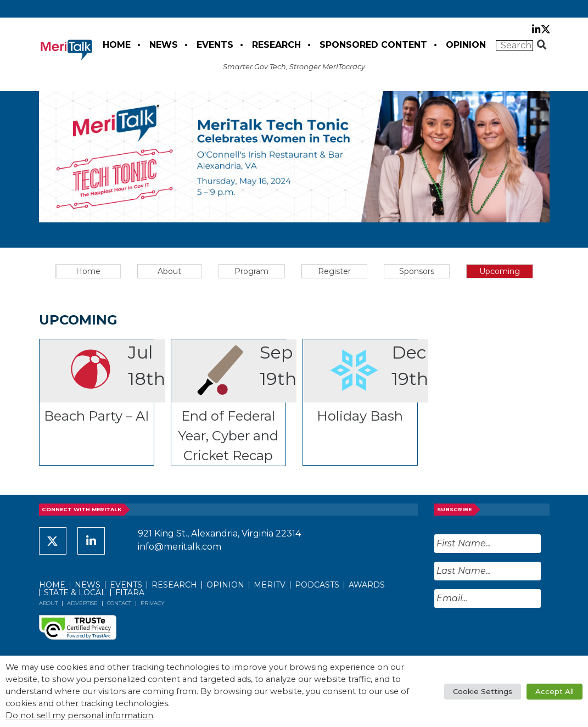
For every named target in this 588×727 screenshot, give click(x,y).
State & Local (75, 592)
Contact (119, 603)
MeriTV (270, 585)
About (169, 271)
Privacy (153, 603)
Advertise (82, 603)
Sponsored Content (373, 45)
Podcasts (317, 585)
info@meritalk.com (180, 547)
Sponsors (417, 271)
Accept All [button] (555, 691)
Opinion (466, 45)
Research (276, 45)
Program (251, 271)
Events (215, 45)
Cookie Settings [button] (483, 691)
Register (334, 271)
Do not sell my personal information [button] (79, 715)
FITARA (130, 592)
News (164, 45)
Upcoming (500, 271)
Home (117, 45)
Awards (367, 585)
